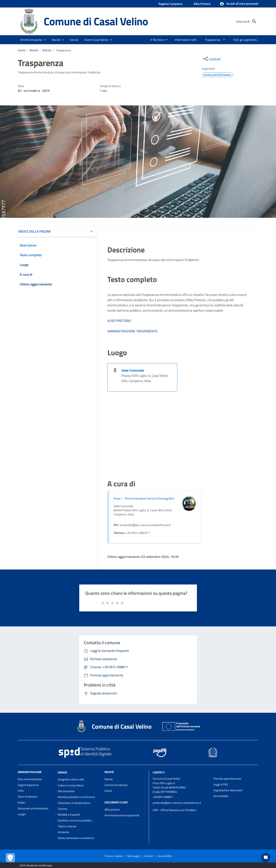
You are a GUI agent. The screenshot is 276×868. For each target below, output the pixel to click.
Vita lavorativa (66, 791)
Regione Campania (170, 4)
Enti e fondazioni (28, 797)
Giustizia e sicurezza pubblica (75, 820)
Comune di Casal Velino (96, 21)
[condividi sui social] (212, 59)
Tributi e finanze (67, 826)
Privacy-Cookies (114, 856)
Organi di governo (28, 785)
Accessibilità (221, 796)
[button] (239, 4)
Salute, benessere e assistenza (76, 838)
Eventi (108, 791)
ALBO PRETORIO (119, 321)
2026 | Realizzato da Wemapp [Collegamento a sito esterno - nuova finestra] (36, 865)
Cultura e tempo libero (71, 785)
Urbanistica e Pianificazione (74, 803)
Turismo (62, 809)
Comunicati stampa (116, 785)
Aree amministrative (30, 779)
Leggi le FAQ (221, 784)
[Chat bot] (266, 858)
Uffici (21, 791)
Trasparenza (63, 50)
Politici (22, 803)
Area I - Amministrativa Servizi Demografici (144, 498)
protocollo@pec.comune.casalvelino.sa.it (177, 803)
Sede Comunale (133, 370)
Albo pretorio (112, 809)
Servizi (62, 772)
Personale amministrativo (33, 808)
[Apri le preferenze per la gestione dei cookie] (10, 858)
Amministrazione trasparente (122, 815)
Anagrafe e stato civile (71, 779)
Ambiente (64, 832)
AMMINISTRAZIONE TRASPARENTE (132, 331)
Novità (34, 50)
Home (22, 50)
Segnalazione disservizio (228, 790)
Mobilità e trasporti (69, 815)
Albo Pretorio (202, 4)
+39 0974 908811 (163, 797)
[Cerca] (254, 21)
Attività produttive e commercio (76, 797)
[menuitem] (156, 40)
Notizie (47, 50)
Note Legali (133, 856)
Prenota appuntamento (227, 779)
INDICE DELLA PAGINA (34, 231)
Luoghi (22, 814)
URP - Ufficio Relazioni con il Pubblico (175, 810)
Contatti (159, 772)
